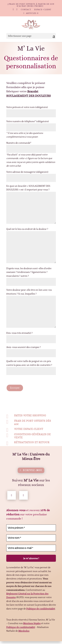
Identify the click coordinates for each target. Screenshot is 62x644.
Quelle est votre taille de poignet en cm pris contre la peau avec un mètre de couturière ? (31, 366)
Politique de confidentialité (21, 634)
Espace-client (43, 10)
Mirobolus (24, 637)
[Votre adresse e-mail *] (31, 554)
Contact (26, 10)
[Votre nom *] (31, 544)
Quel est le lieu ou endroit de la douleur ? (27, 229)
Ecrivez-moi (32, 477)
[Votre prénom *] (31, 534)
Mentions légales (32, 630)
